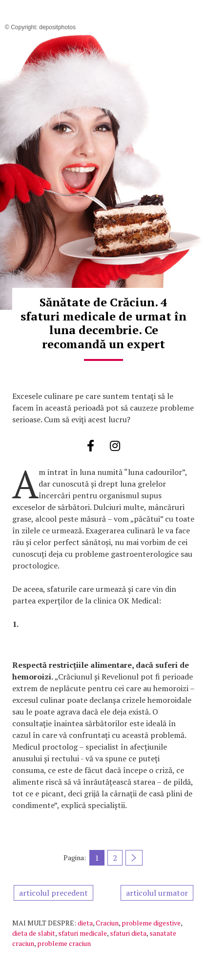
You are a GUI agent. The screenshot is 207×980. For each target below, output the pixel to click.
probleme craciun (64, 943)
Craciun (107, 923)
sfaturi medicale (83, 933)
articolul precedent (53, 893)
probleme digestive (151, 923)
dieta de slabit (34, 933)
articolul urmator (157, 893)
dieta (85, 923)
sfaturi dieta (128, 933)
